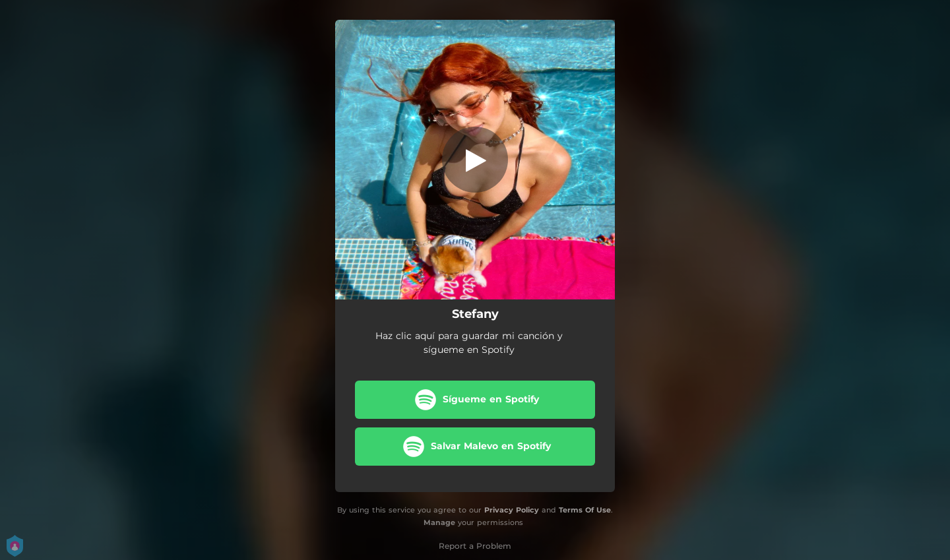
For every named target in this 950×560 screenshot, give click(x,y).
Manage (439, 522)
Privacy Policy (512, 510)
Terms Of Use (585, 510)
